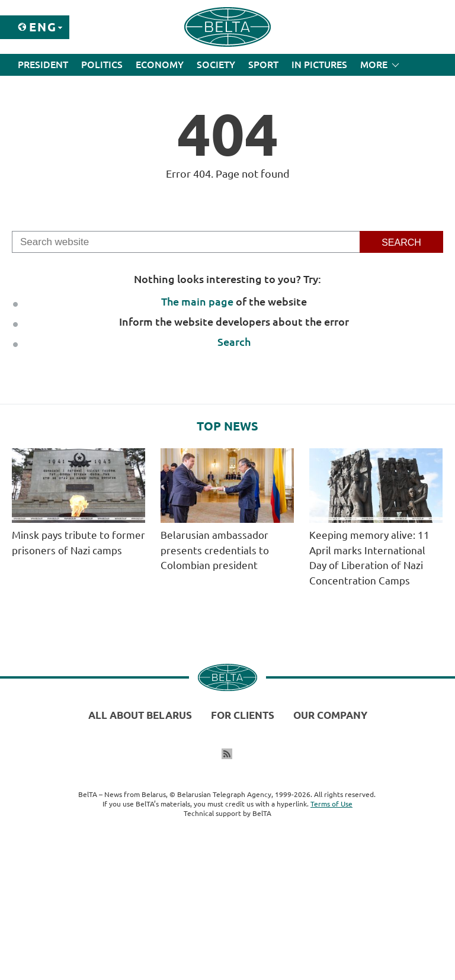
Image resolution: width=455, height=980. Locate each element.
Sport (263, 65)
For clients (243, 715)
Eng (43, 27)
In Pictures (319, 65)
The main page (197, 301)
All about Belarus (140, 715)
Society (216, 65)
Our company (330, 715)
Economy (160, 65)
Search (234, 342)
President (43, 65)
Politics (102, 65)
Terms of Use (331, 804)
